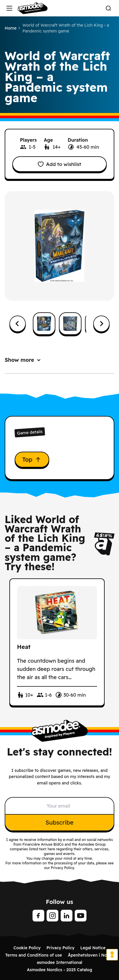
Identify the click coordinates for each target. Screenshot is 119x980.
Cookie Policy (27, 948)
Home (11, 28)
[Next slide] (101, 324)
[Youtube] (81, 916)
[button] (44, 324)
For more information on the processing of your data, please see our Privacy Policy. (60, 865)
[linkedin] (67, 916)
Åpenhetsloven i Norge (91, 955)
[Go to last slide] (18, 324)
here (51, 849)
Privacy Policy (61, 948)
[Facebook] (38, 916)
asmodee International (59, 962)
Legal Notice (93, 948)
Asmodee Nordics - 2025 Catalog (60, 970)
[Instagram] (52, 916)
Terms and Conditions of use (34, 955)
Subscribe (59, 822)
